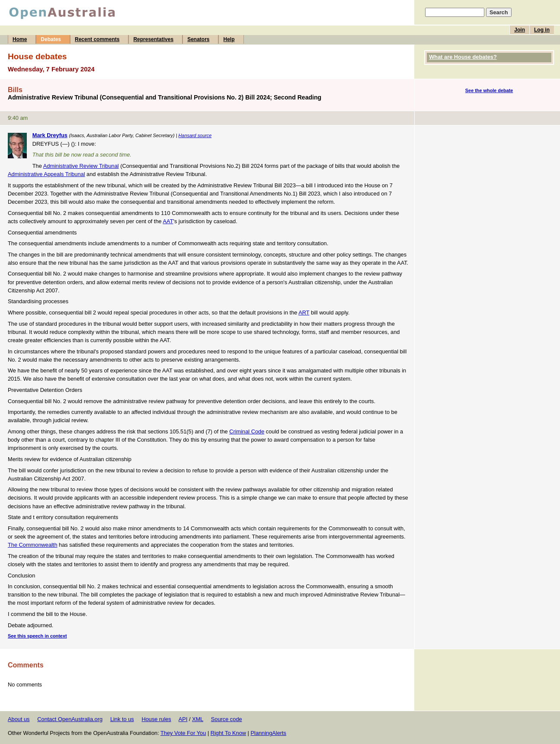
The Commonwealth (33, 545)
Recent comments (97, 39)
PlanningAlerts (269, 733)
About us (19, 719)
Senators (198, 39)
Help (229, 39)
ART (304, 313)
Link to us (122, 719)
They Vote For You (183, 733)
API (183, 719)
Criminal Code (247, 431)
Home (20, 39)
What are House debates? (463, 57)
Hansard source (195, 135)
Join (520, 30)
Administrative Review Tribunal (81, 166)
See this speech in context (37, 636)
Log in (542, 30)
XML (198, 719)
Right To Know (228, 733)
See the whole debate (489, 90)
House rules (156, 719)
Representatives (153, 39)
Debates (51, 39)
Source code (227, 719)
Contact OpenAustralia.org (70, 719)
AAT (168, 221)
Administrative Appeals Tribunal (46, 174)
